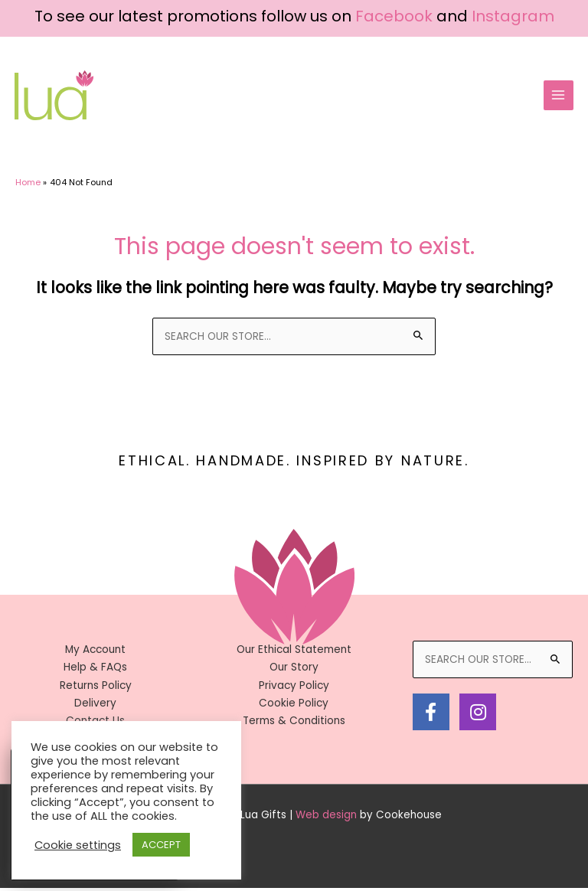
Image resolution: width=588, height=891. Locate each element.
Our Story (294, 670)
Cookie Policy (294, 706)
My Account (95, 653)
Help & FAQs (95, 670)
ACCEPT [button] (161, 845)
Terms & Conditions (294, 724)
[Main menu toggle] (557, 97)
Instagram (513, 16)
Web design (326, 818)
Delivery (95, 706)
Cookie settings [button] (78, 845)
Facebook (394, 16)
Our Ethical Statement (294, 653)
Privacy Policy (294, 689)
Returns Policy (96, 689)
